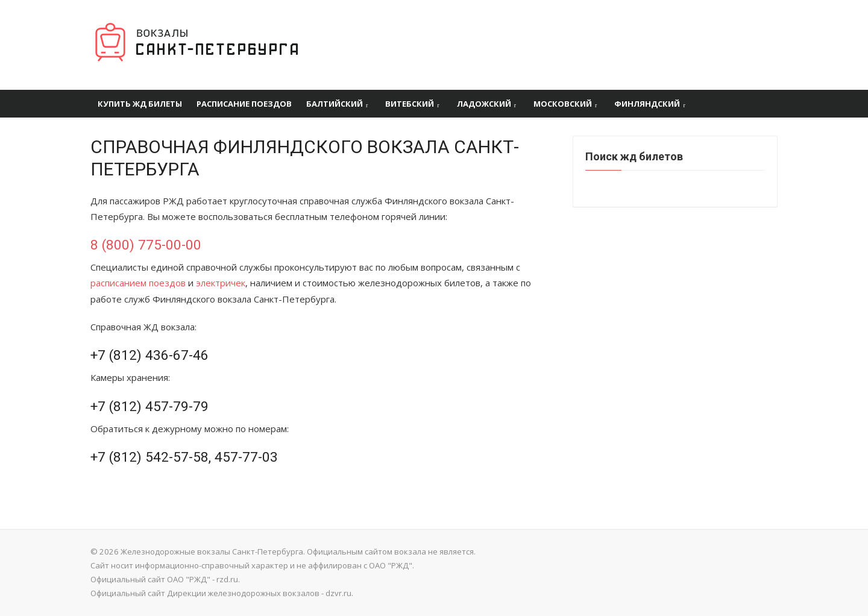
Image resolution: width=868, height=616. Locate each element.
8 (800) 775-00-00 (146, 245)
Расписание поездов (244, 104)
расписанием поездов (138, 283)
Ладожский (484, 104)
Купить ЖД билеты (140, 104)
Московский (563, 104)
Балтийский (335, 104)
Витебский (410, 104)
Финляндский (647, 104)
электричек (221, 283)
